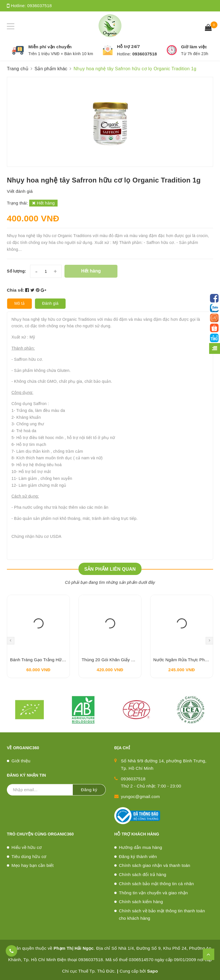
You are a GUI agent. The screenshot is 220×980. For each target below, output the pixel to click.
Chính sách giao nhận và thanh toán (155, 865)
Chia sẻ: (15, 290)
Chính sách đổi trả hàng (143, 874)
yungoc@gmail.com (140, 796)
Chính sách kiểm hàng (141, 902)
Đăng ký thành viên (138, 856)
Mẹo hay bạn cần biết (33, 865)
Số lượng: (16, 271)
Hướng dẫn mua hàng (141, 847)
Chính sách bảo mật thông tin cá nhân (156, 884)
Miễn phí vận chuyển (50, 47)
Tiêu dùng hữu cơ (29, 856)
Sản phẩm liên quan (110, 569)
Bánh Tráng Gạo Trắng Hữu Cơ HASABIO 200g (56, 660)
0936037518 (40, 6)
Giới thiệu (21, 761)
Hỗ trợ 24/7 (128, 46)
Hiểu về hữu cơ (26, 847)
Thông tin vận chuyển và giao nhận (153, 893)
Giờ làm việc (194, 47)
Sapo (153, 971)
